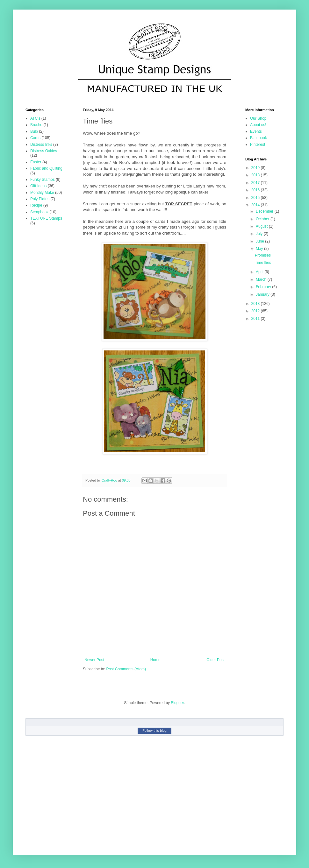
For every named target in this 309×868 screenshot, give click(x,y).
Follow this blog (154, 730)
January (263, 294)
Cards (35, 138)
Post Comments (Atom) (126, 669)
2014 (256, 205)
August (262, 226)
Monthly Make (42, 193)
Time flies (263, 263)
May (260, 249)
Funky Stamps (43, 180)
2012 (256, 311)
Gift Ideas (38, 186)
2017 (256, 183)
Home (155, 660)
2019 (256, 168)
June (260, 241)
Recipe (36, 205)
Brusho (36, 125)
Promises (263, 255)
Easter (36, 162)
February (264, 287)
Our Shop (258, 118)
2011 (256, 319)
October (263, 219)
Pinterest (258, 145)
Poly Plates (40, 199)
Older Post (216, 660)
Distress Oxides (44, 151)
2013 (256, 304)
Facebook (259, 138)
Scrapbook (39, 212)
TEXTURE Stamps (46, 218)
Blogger (177, 703)
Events (256, 131)
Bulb (34, 131)
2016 (256, 190)
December (265, 211)
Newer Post (94, 660)
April (260, 272)
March (262, 279)
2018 (256, 175)
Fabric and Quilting (46, 168)
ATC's (35, 118)
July (260, 234)
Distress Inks (41, 145)
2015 (256, 198)
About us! (258, 125)
